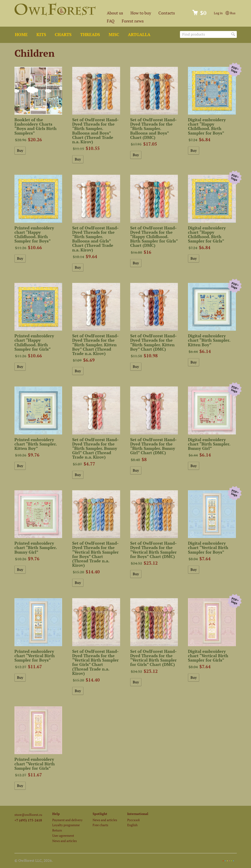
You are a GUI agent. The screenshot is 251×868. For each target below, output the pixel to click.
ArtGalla (139, 35)
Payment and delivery (67, 820)
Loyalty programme (66, 825)
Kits (41, 35)
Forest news (133, 21)
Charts (63, 35)
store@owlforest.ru (28, 815)
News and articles (65, 841)
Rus (230, 13)
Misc (114, 35)
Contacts (167, 13)
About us (115, 13)
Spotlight (100, 814)
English (132, 825)
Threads (90, 35)
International (138, 814)
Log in (218, 13)
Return (57, 830)
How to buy (141, 13)
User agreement (63, 836)
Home (21, 35)
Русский (134, 820)
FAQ (111, 21)
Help (56, 814)
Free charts (100, 825)
